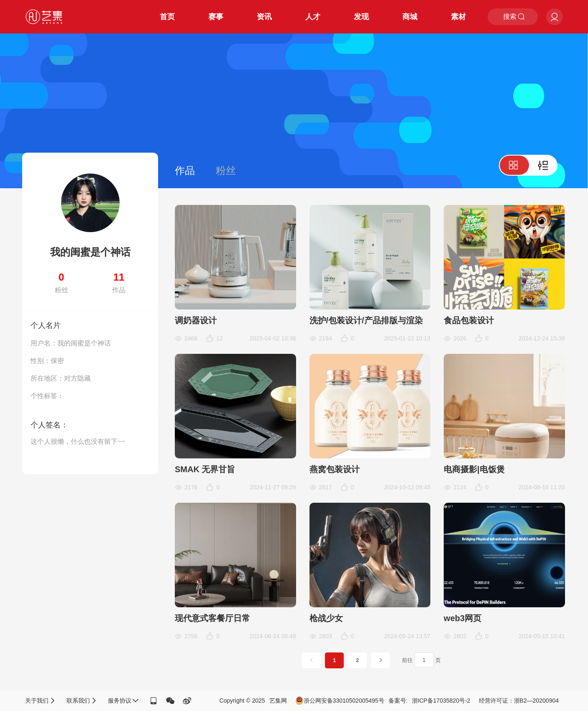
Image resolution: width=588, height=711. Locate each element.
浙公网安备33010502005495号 (340, 701)
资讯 (264, 17)
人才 (313, 17)
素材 (458, 17)
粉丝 (226, 170)
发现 (361, 17)
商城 (410, 17)
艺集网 (278, 701)
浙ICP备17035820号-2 (441, 701)
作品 (185, 170)
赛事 (216, 17)
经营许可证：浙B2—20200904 (519, 701)
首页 (167, 17)
